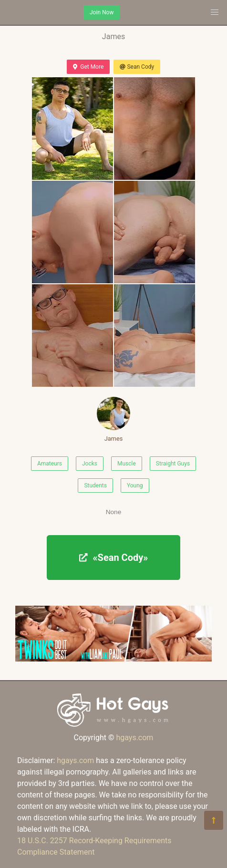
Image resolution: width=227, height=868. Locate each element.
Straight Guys (173, 464)
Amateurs (50, 464)
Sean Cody (137, 67)
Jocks (90, 464)
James (113, 419)
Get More (88, 67)
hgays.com (134, 738)
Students (95, 486)
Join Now (102, 12)
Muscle (127, 464)
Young (135, 486)
